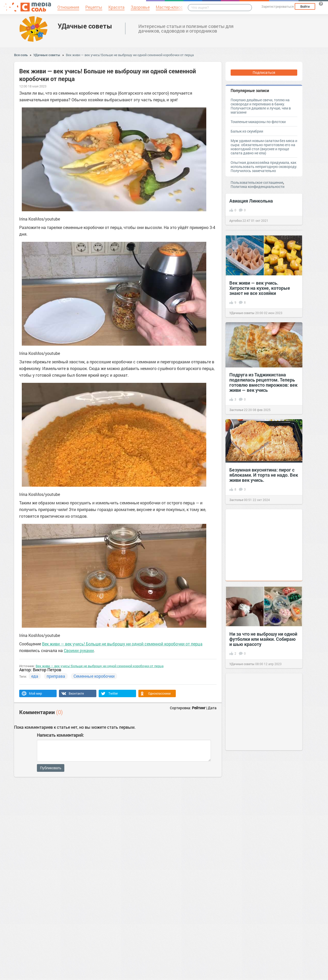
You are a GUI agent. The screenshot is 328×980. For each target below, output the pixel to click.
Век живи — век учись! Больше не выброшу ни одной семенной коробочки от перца (130, 55)
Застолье (236, 410)
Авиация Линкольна (251, 201)
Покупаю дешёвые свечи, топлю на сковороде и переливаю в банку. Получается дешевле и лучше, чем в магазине (261, 106)
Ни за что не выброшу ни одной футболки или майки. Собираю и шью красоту (263, 639)
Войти (305, 6)
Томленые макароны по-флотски (258, 122)
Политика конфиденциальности (258, 187)
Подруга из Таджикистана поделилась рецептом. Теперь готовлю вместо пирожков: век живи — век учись (263, 382)
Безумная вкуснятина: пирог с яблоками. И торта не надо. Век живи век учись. (264, 475)
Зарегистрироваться (278, 6)
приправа (56, 676)
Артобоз (235, 221)
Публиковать (51, 768)
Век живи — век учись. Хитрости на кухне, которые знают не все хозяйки (260, 288)
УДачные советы (85, 26)
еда (35, 676)
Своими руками (79, 650)
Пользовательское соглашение (257, 182)
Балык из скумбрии (247, 131)
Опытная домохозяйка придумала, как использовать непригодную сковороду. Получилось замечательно (264, 167)
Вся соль (21, 55)
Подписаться (264, 72)
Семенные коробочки (94, 676)
